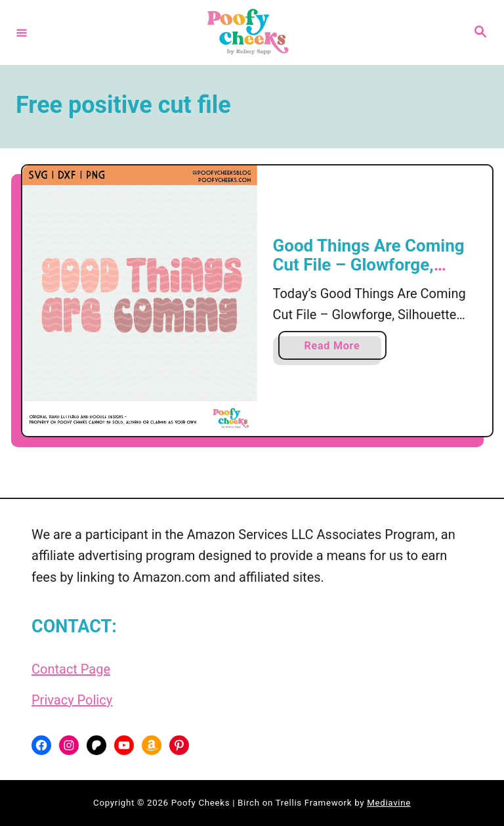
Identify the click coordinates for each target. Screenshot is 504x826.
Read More (337, 348)
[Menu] (22, 32)
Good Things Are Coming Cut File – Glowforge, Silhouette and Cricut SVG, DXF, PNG (374, 275)
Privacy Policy (72, 700)
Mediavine (389, 803)
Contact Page (71, 669)
